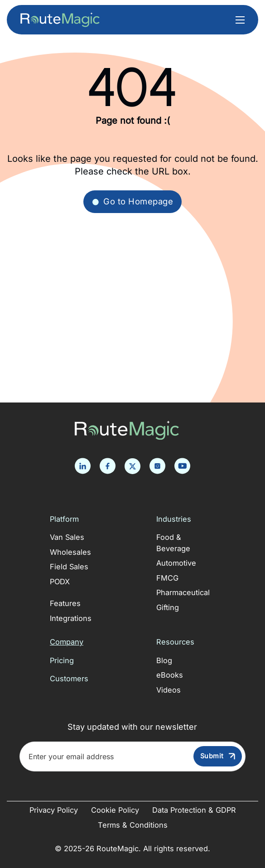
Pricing (62, 660)
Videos (169, 690)
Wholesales (70, 552)
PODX (60, 582)
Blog (164, 660)
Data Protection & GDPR (194, 810)
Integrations (71, 618)
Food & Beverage (173, 543)
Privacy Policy (54, 810)
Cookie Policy (115, 810)
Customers (69, 679)
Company (67, 642)
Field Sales (69, 567)
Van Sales (67, 537)
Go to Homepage (132, 201)
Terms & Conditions (133, 825)
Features (65, 603)
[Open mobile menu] (240, 20)
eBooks (170, 675)
